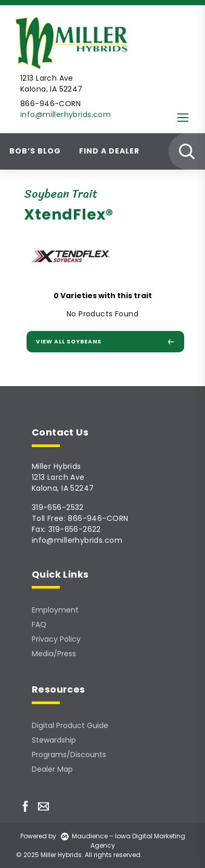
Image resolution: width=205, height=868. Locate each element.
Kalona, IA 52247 (63, 488)
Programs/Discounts (69, 755)
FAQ (39, 624)
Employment (55, 610)
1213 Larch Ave (58, 477)
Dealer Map (52, 769)
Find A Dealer (109, 151)
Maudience (84, 836)
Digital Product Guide (70, 725)
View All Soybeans (105, 341)
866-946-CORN (98, 518)
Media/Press (54, 654)
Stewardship (54, 740)
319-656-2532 (58, 507)
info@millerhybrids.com (66, 114)
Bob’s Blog (35, 151)
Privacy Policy (56, 639)
